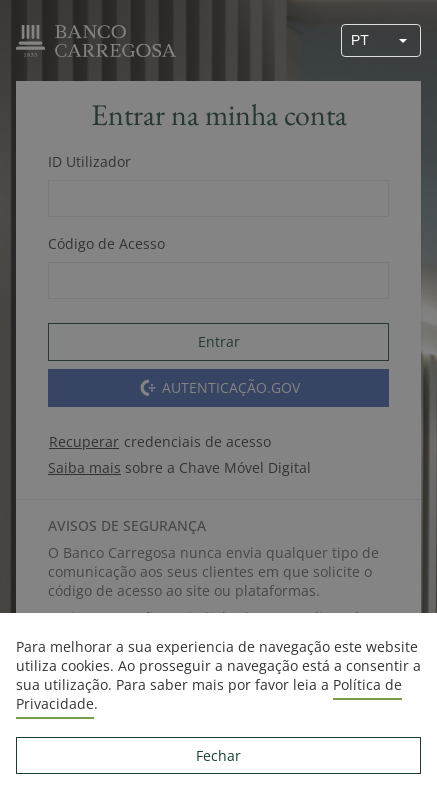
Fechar (218, 755)
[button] (403, 40)
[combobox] (364, 40)
